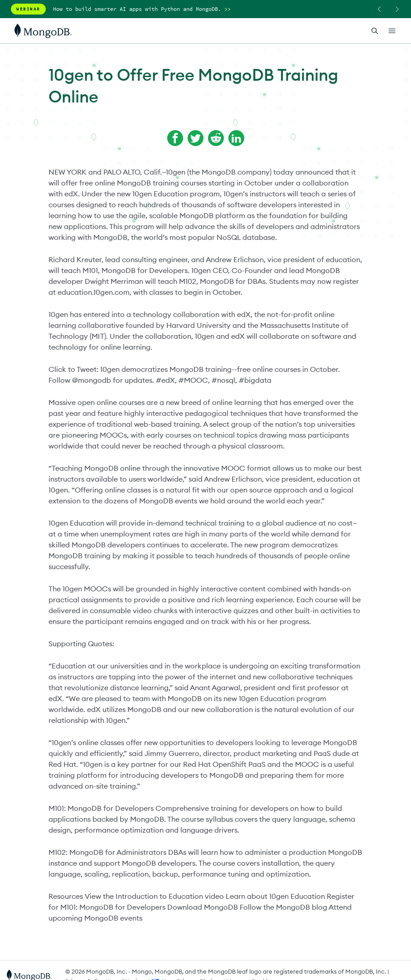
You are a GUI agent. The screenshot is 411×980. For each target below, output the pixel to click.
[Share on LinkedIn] (236, 138)
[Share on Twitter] (196, 138)
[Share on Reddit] (216, 138)
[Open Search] (375, 31)
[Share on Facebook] (175, 138)
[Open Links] (392, 31)
